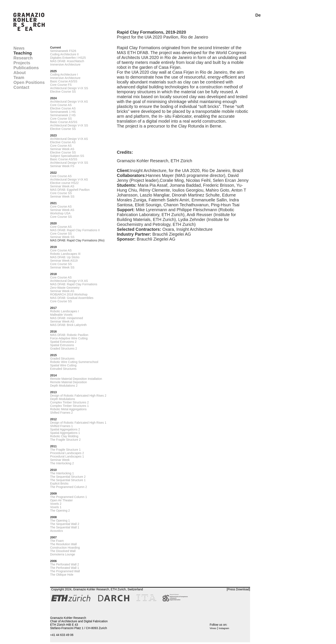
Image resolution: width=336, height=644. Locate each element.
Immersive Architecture (65, 65)
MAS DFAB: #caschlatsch (67, 61)
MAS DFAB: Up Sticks (65, 257)
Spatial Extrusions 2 (63, 342)
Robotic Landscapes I (64, 311)
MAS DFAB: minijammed (67, 318)
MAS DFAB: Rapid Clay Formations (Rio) (77, 240)
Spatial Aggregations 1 (65, 433)
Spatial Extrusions (62, 345)
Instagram (224, 628)
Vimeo (213, 628)
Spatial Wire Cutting (63, 365)
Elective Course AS (63, 108)
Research (23, 58)
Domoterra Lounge (63, 554)
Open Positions (29, 82)
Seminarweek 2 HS (63, 115)
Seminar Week (60, 460)
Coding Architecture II (64, 54)
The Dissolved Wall (63, 551)
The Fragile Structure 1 (65, 450)
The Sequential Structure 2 (68, 477)
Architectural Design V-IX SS (69, 88)
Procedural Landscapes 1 (67, 456)
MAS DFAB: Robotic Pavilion (69, 335)
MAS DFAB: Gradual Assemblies (72, 298)
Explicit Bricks (59, 483)
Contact (21, 87)
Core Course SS (61, 119)
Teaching (23, 53)
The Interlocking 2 (62, 463)
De (258, 15)
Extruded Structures (63, 369)
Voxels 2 (56, 504)
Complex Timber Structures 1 (69, 406)
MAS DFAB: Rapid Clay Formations (74, 284)
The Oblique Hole (62, 575)
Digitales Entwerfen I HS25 (68, 58)
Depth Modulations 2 (64, 386)
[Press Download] (238, 589)
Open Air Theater (61, 500)
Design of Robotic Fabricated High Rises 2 (78, 396)
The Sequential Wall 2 (65, 524)
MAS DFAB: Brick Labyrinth (68, 325)
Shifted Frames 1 (62, 426)
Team (19, 77)
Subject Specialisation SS (67, 156)
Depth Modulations (63, 399)
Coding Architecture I (64, 75)
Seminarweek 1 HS (63, 112)
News (19, 48)
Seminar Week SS (62, 196)
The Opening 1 (60, 521)
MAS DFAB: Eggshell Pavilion (70, 190)
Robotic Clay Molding (64, 436)
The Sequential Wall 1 (65, 527)
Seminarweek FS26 (63, 51)
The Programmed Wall (65, 571)
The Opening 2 (60, 511)
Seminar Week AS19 (64, 261)
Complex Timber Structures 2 (69, 402)
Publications (26, 68)
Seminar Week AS (62, 149)
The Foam (57, 541)
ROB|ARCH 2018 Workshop (69, 294)
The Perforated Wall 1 (65, 568)
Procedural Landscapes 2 (67, 453)
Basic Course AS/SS (64, 81)
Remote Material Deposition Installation (76, 379)
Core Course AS (61, 105)
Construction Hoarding (65, 548)
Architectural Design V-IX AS (69, 102)
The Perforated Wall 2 (65, 564)
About (20, 73)
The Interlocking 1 (62, 473)
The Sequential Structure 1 (68, 480)
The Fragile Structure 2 (65, 440)
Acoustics (56, 531)
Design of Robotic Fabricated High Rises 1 (78, 423)
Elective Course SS (63, 92)
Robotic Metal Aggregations (68, 409)
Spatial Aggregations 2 (65, 429)
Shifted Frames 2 (62, 413)
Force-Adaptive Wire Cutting (69, 338)
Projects (22, 63)
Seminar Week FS (62, 166)
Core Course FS (61, 85)
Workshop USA (60, 213)
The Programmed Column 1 (69, 497)
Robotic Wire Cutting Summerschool (74, 362)
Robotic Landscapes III (65, 254)
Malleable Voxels (61, 315)
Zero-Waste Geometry (65, 288)
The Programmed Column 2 (69, 487)
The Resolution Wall (63, 544)
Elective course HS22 (64, 183)
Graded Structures (62, 359)
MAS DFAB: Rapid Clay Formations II (75, 230)
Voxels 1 (56, 507)
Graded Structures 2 (64, 349)
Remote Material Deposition (69, 382)
